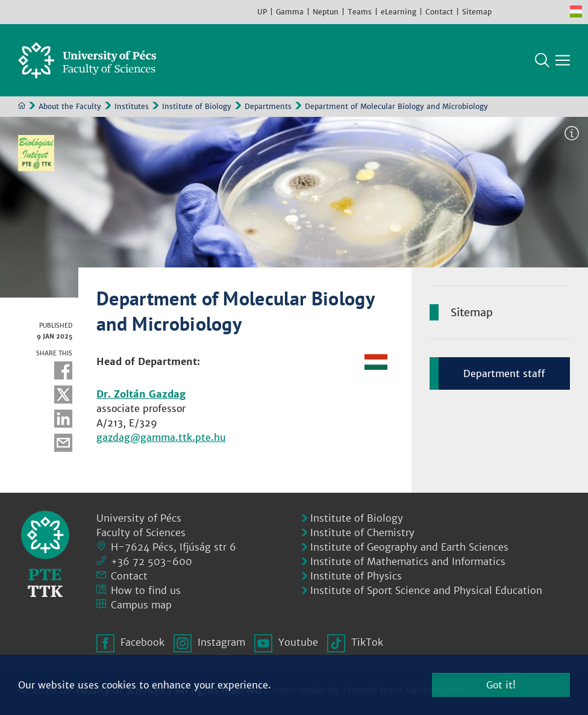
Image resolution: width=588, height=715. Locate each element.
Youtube (540, 11)
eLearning (399, 12)
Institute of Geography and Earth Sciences (409, 547)
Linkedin (63, 419)
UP (262, 12)
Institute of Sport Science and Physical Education (426, 590)
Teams (360, 12)
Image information (572, 133)
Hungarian (576, 11)
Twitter (63, 395)
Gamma (290, 12)
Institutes (132, 106)
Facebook (504, 11)
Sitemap (477, 12)
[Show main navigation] (563, 60)
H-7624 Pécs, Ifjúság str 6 (174, 547)
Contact (439, 12)
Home (22, 105)
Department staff (504, 373)
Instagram (522, 11)
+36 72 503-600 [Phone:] (152, 561)
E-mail (63, 443)
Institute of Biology (197, 106)
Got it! (501, 685)
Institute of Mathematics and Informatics (408, 561)
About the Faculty (70, 106)
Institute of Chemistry (362, 532)
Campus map (141, 605)
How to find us (146, 590)
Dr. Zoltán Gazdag (141, 394)
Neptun (326, 12)
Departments (268, 106)
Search (542, 60)
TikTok (558, 11)
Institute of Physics (356, 576)
